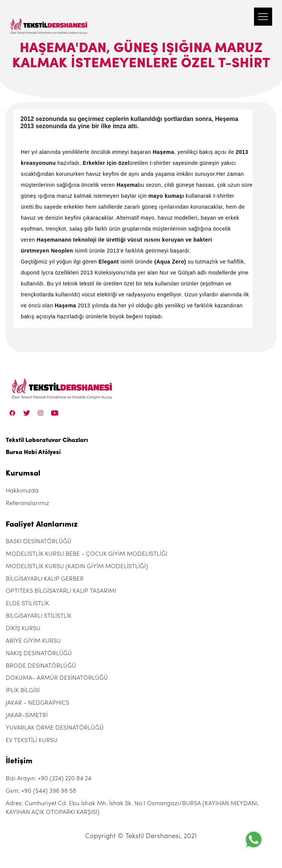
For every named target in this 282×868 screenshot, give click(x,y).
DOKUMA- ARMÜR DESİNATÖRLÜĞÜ (57, 678)
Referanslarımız (27, 504)
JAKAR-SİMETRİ (27, 716)
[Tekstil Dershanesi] (49, 19)
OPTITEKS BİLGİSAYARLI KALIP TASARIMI (61, 591)
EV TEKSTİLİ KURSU (32, 741)
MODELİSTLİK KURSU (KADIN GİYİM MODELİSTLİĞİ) (77, 567)
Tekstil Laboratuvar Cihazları (47, 440)
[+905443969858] (254, 839)
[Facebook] (12, 413)
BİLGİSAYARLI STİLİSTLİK (39, 616)
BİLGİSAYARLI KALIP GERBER (45, 579)
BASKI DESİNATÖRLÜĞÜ (39, 542)
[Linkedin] (55, 413)
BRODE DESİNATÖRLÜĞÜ (41, 666)
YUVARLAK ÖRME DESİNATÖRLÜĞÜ (55, 728)
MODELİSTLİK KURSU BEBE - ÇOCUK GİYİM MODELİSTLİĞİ (86, 554)
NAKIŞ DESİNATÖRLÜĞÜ (39, 654)
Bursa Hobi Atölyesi (33, 453)
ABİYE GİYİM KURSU (33, 641)
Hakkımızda (22, 491)
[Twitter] (27, 413)
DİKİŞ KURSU (23, 629)
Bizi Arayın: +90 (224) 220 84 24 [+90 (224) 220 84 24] (48, 779)
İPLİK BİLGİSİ (23, 691)
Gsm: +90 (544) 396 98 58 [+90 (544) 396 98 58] (41, 791)
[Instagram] (41, 413)
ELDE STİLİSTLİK (27, 604)
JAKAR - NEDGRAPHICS (37, 703)
